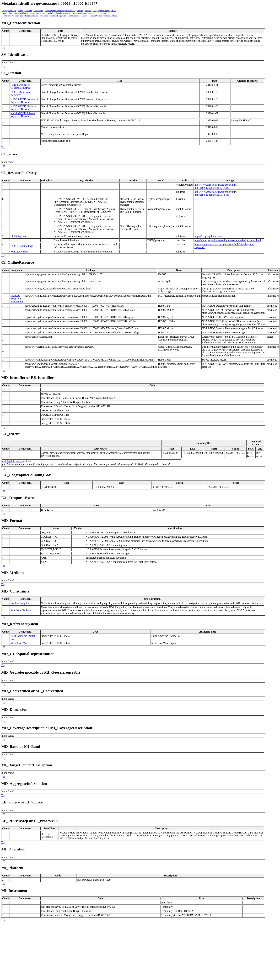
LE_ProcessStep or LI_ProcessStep (30, 821)
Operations (103, 13)
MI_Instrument (14, 891)
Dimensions (70, 11)
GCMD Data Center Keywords (21, 93)
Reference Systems (48, 16)
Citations (28, 11)
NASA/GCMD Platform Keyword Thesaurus (23, 108)
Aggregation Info (9, 11)
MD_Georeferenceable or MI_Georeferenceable (41, 672)
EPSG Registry (18, 236)
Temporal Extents (110, 16)
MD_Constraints (15, 591)
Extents (80, 11)
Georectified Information (12, 13)
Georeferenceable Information (37, 13)
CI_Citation (11, 73)
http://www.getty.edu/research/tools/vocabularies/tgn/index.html (228, 240)
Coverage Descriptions (54, 11)
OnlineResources (89, 13)
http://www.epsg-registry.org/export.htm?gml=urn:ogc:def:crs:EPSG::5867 (216, 193)
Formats (88, 11)
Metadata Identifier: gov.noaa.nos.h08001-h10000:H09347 (49, 3)
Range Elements (31, 16)
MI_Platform (12, 868)
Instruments (66, 13)
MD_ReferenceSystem (20, 624)
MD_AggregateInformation (24, 784)
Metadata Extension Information (17, 299)
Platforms (6, 16)
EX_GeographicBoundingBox (26, 475)
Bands (20, 11)
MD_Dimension (14, 709)
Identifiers (56, 13)
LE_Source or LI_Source (22, 802)
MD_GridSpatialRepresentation (28, 654)
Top (3, 48)
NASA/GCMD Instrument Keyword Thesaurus (24, 101)
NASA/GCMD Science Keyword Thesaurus (23, 115)
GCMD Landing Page (22, 246)
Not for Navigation (20, 603)
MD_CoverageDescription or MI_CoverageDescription (47, 728)
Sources (85, 16)
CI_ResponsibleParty (19, 173)
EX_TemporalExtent (18, 498)
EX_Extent (10, 434)
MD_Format (12, 520)
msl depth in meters (12, 461)
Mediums (77, 13)
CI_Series (9, 154)
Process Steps (17, 16)
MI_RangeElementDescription (27, 765)
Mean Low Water (19, 643)
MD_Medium (13, 573)
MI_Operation (13, 849)
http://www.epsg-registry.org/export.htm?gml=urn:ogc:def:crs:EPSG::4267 (216, 186)
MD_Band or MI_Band (21, 746)
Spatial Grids (95, 16)
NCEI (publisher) (20, 252)
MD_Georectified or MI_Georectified (32, 691)
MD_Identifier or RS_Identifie (27, 377)
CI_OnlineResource (18, 262)
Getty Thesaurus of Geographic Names (20, 86)
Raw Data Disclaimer (22, 610)
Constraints (38, 11)
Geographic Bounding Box (104, 11)
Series (78, 16)
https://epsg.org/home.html (208, 236)
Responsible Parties (65, 16)
